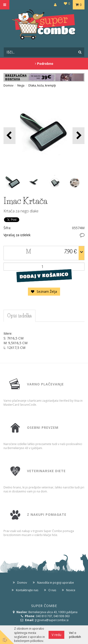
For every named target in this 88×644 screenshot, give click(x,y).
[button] (78, 136)
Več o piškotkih (75, 635)
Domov (8, 85)
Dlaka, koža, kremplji (42, 85)
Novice (71, 590)
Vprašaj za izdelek (17, 235)
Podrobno (44, 64)
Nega (21, 85)
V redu (56, 635)
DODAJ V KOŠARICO (44, 275)
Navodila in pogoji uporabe (55, 583)
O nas (52, 590)
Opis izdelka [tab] (19, 316)
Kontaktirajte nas (27, 590)
